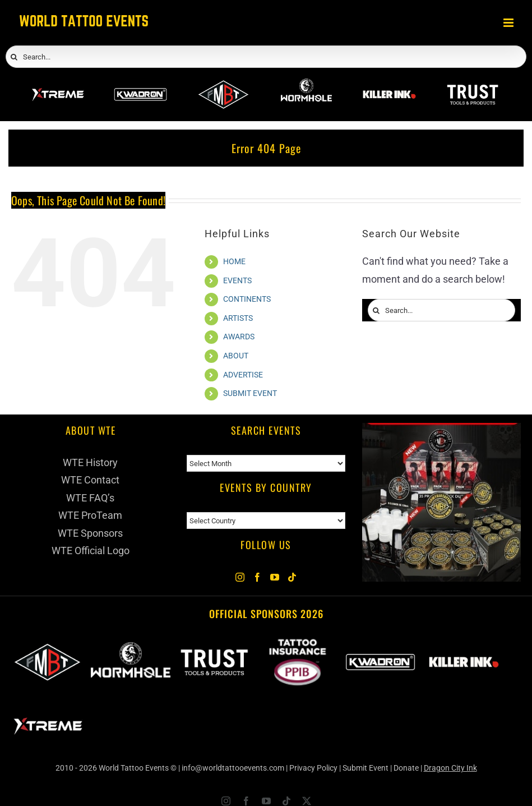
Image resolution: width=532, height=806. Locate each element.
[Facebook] (257, 577)
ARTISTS (238, 318)
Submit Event (366, 768)
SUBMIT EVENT (250, 393)
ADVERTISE (243, 375)
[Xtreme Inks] (57, 84)
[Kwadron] (140, 84)
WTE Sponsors (90, 533)
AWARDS (239, 337)
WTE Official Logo (91, 551)
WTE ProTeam (90, 515)
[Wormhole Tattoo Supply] (306, 84)
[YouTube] (275, 577)
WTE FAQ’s (90, 498)
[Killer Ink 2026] (389, 84)
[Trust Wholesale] (472, 84)
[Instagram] (240, 577)
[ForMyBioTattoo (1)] (441, 432)
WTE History (90, 462)
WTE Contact (90, 480)
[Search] (14, 57)
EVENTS (237, 280)
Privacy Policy (313, 768)
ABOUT (236, 356)
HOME (234, 261)
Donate (406, 768)
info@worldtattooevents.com (233, 768)
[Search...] (266, 57)
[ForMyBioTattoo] (223, 84)
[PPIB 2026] (297, 644)
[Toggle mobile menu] (509, 23)
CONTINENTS (247, 299)
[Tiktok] (292, 577)
